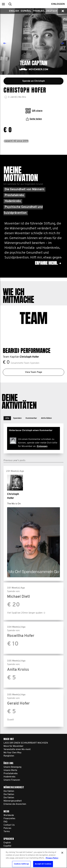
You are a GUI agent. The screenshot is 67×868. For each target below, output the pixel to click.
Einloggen (42, 442)
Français (39, 11)
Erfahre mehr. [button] (48, 263)
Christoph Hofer (29, 352)
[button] (3, 4)
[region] (33, 858)
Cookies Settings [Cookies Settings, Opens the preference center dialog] (21, 864)
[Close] (62, 853)
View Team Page (34, 368)
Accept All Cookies (43, 864)
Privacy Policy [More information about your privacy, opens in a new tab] (52, 858)
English (14, 11)
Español (26, 11)
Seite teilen (34, 119)
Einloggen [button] (58, 4)
